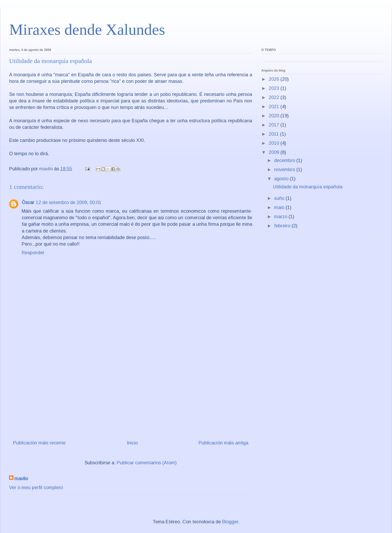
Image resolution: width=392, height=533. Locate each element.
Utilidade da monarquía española (308, 187)
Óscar (28, 202)
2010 (275, 143)
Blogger (230, 522)
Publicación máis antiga (223, 443)
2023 (275, 88)
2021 (275, 107)
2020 (275, 116)
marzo (281, 217)
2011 (274, 134)
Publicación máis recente (39, 443)
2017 (275, 125)
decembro (285, 160)
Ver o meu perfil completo (36, 488)
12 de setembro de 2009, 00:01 (69, 202)
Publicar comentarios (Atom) (147, 463)
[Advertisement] (131, 386)
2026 (275, 79)
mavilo (21, 479)
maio (280, 207)
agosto (282, 179)
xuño (280, 198)
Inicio (132, 443)
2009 (275, 152)
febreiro (283, 226)
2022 (275, 97)
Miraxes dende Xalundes (87, 30)
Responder (33, 253)
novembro (285, 170)
